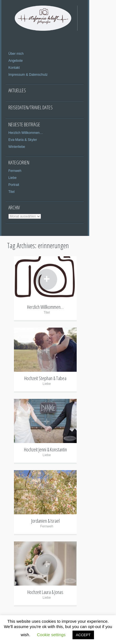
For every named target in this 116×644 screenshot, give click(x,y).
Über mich (16, 54)
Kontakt (14, 68)
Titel (11, 192)
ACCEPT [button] (83, 635)
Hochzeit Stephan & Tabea (45, 378)
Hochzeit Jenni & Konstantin (45, 449)
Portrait (14, 185)
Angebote (15, 61)
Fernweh (15, 171)
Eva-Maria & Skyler (23, 140)
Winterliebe (17, 147)
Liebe (12, 178)
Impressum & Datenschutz (28, 75)
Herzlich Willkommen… (26, 133)
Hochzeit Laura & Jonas (45, 592)
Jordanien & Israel (45, 521)
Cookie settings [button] (51, 635)
